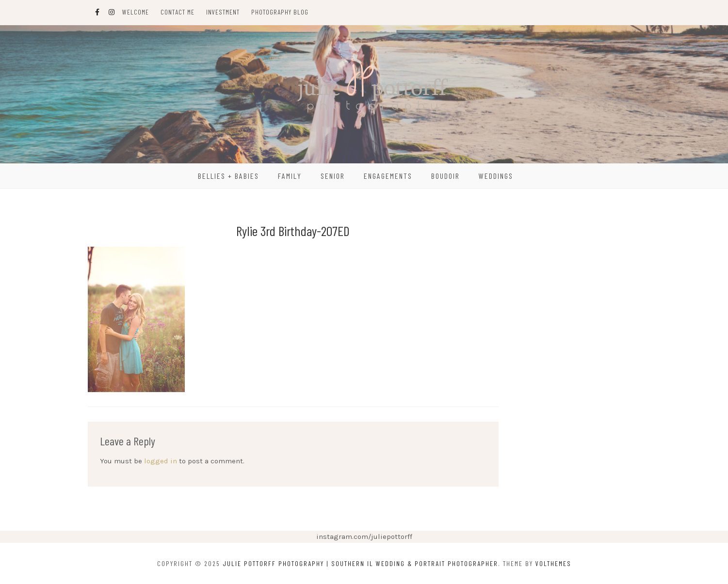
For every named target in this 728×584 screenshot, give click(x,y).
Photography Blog (280, 12)
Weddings (496, 176)
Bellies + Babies (228, 176)
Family (290, 176)
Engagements (388, 176)
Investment (223, 12)
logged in (161, 461)
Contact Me (178, 12)
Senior (333, 176)
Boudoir (445, 176)
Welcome (136, 12)
